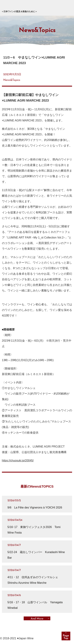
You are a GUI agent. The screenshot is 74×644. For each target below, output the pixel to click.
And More (37, 619)
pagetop (66, 636)
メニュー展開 (67, 7)
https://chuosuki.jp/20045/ (18, 460)
